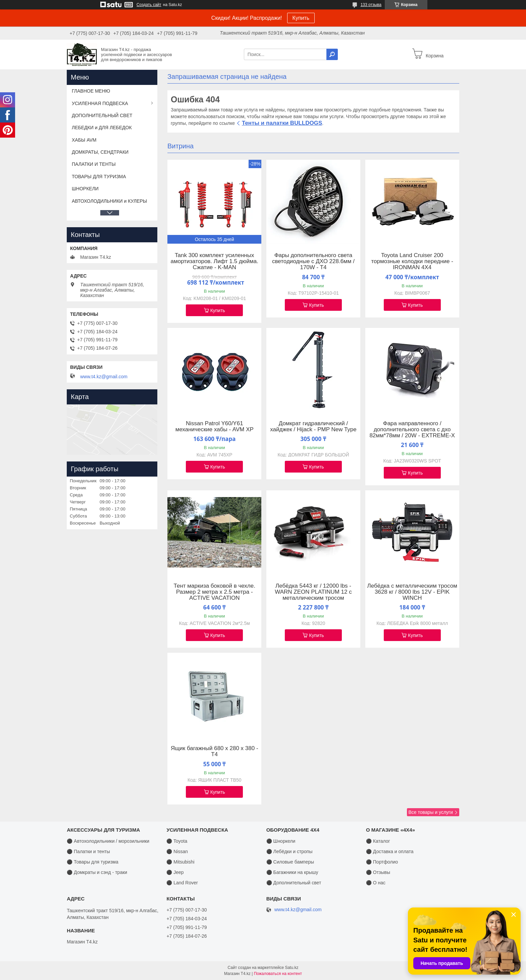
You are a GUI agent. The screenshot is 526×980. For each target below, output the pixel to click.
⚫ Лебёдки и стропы (290, 851)
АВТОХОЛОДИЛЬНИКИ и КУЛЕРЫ (109, 201)
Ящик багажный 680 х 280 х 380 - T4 (215, 751)
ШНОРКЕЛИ (85, 189)
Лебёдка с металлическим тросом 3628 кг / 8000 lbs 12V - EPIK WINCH (412, 592)
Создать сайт (149, 5)
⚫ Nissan (177, 851)
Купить (301, 18)
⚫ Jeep (175, 872)
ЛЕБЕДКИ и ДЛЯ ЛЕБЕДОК (102, 128)
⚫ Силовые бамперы (290, 862)
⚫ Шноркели (281, 841)
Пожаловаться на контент (278, 974)
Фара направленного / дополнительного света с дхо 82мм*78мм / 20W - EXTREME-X (412, 430)
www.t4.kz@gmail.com (104, 377)
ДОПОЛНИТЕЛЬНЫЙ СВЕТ (102, 115)
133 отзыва (371, 5)
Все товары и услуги (431, 812)
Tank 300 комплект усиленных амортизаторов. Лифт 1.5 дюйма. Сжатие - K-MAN (215, 261)
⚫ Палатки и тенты (88, 851)
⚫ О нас (376, 883)
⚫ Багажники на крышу (292, 872)
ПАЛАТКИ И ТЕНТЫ (94, 164)
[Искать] (332, 54)
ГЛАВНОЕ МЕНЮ (91, 91)
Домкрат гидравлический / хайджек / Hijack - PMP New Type (313, 427)
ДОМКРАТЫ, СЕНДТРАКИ (100, 152)
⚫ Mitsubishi (180, 862)
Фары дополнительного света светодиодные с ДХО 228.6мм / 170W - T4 (313, 261)
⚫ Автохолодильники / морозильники (108, 841)
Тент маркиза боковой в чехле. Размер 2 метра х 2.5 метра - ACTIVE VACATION (215, 592)
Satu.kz (292, 968)
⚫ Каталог (378, 841)
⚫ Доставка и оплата (390, 851)
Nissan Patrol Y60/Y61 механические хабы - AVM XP (215, 427)
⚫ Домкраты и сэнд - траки (97, 872)
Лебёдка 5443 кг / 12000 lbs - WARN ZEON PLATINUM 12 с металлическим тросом (313, 592)
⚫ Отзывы (378, 872)
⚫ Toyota (177, 841)
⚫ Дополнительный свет (294, 883)
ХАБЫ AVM (84, 140)
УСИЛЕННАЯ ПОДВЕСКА (100, 103)
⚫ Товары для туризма (93, 862)
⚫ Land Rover (182, 883)
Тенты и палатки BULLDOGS (282, 123)
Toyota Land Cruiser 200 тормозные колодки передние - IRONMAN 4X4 (412, 261)
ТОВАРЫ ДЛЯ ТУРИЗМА (99, 177)
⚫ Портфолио (382, 862)
